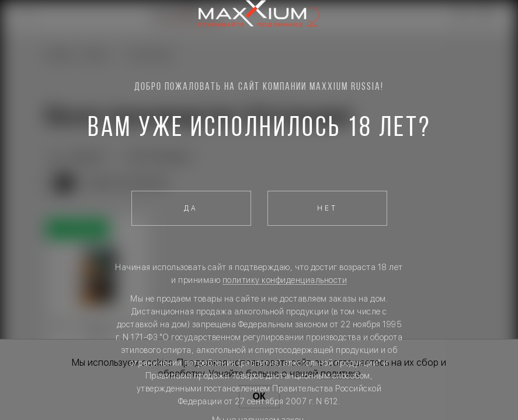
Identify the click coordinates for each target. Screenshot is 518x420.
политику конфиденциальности (285, 280)
